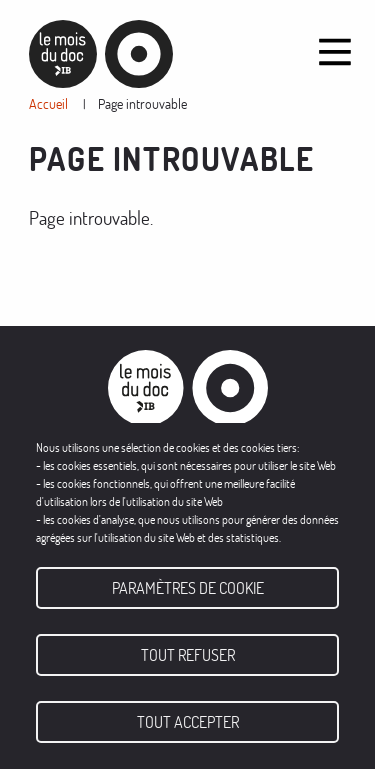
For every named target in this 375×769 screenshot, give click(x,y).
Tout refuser (188, 655)
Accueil (48, 103)
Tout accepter (188, 722)
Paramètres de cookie (188, 588)
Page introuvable (142, 103)
